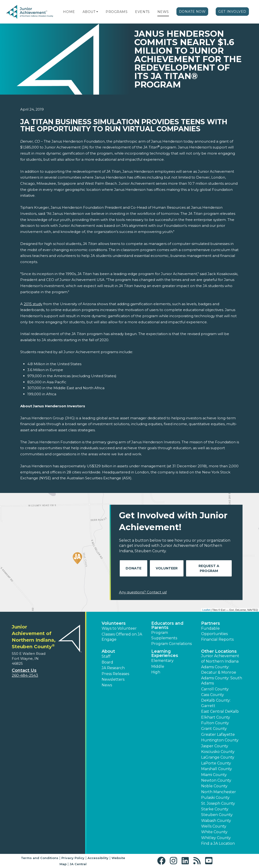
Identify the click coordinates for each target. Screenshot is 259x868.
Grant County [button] (214, 729)
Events (142, 12)
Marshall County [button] (217, 769)
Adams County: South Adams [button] (222, 681)
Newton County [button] (216, 780)
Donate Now (192, 12)
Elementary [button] (162, 661)
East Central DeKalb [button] (220, 711)
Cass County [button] (213, 695)
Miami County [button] (214, 775)
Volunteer (167, 568)
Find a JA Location (218, 843)
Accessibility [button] (98, 858)
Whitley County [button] (216, 838)
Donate (133, 568)
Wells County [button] (214, 826)
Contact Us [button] (24, 670)
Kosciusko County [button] (218, 752)
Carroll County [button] (215, 689)
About (89, 12)
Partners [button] (211, 623)
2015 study (33, 304)
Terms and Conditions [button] (40, 858)
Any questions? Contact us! (143, 592)
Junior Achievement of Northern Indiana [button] (220, 658)
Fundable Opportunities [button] (214, 631)
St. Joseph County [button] (218, 803)
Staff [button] (106, 656)
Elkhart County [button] (216, 717)
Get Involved (232, 12)
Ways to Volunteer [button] (119, 628)
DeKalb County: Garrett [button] (216, 703)
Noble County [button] (214, 786)
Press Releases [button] (115, 674)
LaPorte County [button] (216, 763)
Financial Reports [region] (217, 639)
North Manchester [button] (219, 792)
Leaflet (206, 610)
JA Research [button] (113, 668)
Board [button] (107, 662)
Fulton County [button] (215, 723)
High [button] (156, 672)
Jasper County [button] (215, 746)
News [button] (107, 685)
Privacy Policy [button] (73, 858)
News (163, 12)
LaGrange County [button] (218, 757)
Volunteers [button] (114, 623)
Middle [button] (158, 666)
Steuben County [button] (217, 815)
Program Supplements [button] (164, 635)
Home (69, 12)
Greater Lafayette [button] (218, 734)
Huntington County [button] (220, 740)
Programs (117, 12)
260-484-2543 (25, 675)
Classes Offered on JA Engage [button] (122, 637)
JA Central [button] (78, 864)
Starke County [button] (215, 809)
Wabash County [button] (216, 821)
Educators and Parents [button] (167, 625)
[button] (97, 12)
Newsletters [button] (113, 679)
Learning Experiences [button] (165, 653)
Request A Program (209, 568)
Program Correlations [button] (171, 644)
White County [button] (214, 832)
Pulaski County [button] (215, 798)
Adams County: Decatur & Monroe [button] (219, 670)
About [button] (108, 651)
